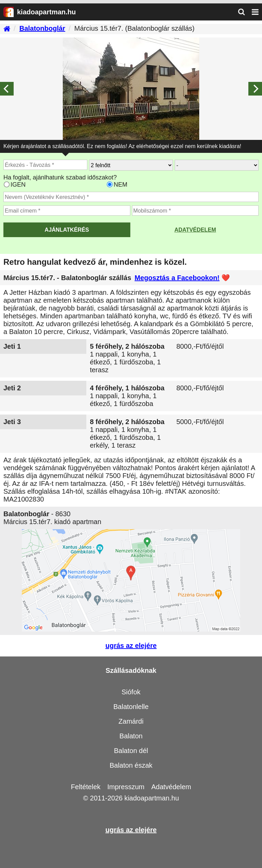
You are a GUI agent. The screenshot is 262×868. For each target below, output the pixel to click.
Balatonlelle (131, 707)
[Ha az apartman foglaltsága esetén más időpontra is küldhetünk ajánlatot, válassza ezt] (7, 184)
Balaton (131, 736)
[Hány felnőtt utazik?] (131, 165)
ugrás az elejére (131, 646)
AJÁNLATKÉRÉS (67, 230)
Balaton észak (131, 765)
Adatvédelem (195, 230)
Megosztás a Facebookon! (177, 278)
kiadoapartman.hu (151, 798)
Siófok (131, 692)
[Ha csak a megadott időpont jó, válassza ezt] (110, 184)
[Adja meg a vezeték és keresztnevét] (131, 197)
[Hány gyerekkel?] (217, 165)
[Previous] (7, 89)
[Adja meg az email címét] (67, 211)
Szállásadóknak (131, 670)
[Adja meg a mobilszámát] (195, 211)
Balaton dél (131, 751)
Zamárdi (131, 721)
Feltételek (86, 787)
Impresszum (126, 787)
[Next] (255, 89)
